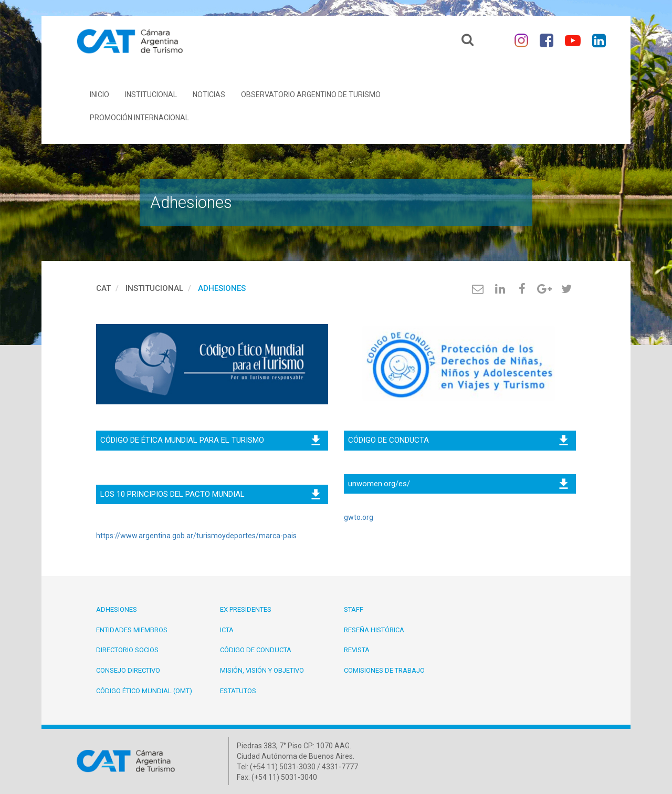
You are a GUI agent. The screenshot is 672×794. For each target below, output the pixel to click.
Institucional (151, 95)
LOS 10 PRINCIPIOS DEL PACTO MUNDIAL (210, 494)
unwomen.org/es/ (458, 484)
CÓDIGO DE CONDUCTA (458, 440)
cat (103, 288)
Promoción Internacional (139, 118)
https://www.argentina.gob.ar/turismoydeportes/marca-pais (196, 536)
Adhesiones (222, 288)
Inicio (99, 95)
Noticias (209, 95)
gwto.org (359, 517)
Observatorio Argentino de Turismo (311, 95)
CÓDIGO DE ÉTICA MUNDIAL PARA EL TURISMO (210, 440)
